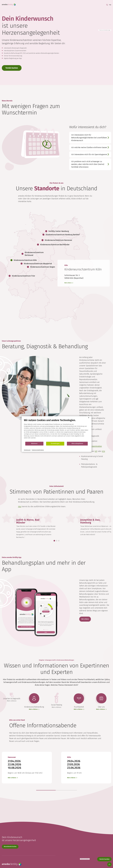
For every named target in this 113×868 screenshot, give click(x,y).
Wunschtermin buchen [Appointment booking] (10, 847)
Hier (20, 506)
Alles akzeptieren (77, 444)
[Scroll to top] (109, 864)
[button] (54, 541)
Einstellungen (55, 444)
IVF (96, 451)
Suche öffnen (107, 5)
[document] (56, 430)
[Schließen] (89, 418)
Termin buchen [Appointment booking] (104, 859)
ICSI (103, 451)
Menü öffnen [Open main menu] (110, 5)
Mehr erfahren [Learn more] (68, 283)
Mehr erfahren (85, 619)
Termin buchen (12, 68)
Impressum (27, 450)
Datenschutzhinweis (38, 450)
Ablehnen (34, 444)
